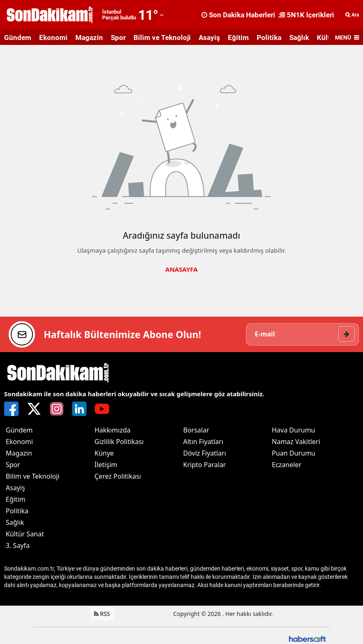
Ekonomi (53, 38)
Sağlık (299, 38)
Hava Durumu (294, 430)
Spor (118, 38)
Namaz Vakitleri (296, 442)
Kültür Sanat (25, 534)
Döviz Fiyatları (205, 453)
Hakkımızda (112, 430)
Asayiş (209, 38)
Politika (269, 38)
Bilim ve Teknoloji (162, 38)
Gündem (18, 38)
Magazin (89, 38)
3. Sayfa (18, 545)
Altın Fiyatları (204, 442)
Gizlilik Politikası (119, 442)
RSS (102, 614)
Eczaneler (287, 465)
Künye (104, 453)
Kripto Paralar (205, 465)
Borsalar (196, 430)
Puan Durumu (294, 453)
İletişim (106, 465)
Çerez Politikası (118, 476)
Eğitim (238, 38)
